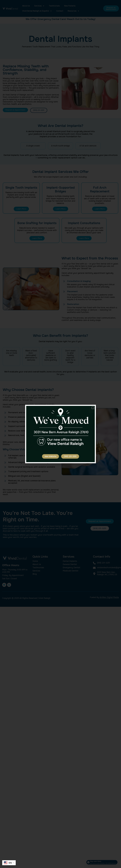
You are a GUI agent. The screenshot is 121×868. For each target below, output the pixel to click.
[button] (93, 408)
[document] (60, 434)
